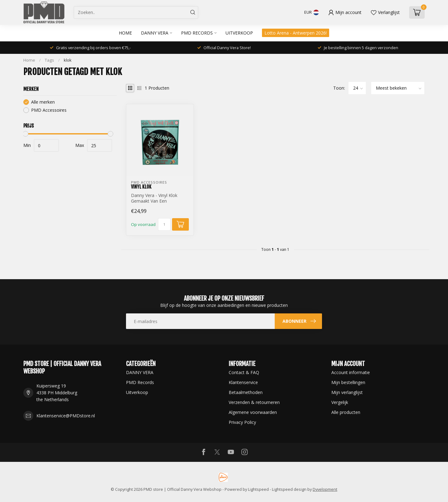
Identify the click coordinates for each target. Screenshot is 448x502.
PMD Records (197, 33)
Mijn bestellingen (348, 382)
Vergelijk (340, 402)
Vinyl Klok (141, 187)
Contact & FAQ (244, 372)
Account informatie (351, 372)
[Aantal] (164, 224)
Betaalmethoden (246, 392)
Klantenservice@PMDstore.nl (66, 416)
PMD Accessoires (49, 110)
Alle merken (43, 102)
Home (125, 33)
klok (68, 60)
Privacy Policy (242, 422)
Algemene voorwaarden (253, 412)
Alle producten (346, 412)
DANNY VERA (155, 33)
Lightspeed (258, 489)
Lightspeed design (289, 489)
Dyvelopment (325, 489)
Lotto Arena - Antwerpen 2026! (296, 33)
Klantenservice (243, 382)
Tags (49, 60)
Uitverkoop (239, 33)
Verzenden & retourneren (254, 402)
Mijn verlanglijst (347, 392)
